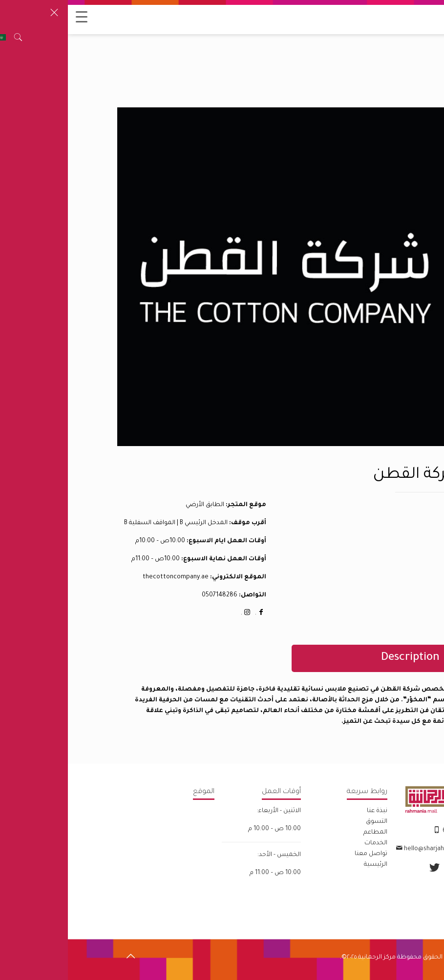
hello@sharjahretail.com (371, 849)
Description (342, 658)
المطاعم (307, 833)
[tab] (305, 658)
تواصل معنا (303, 854)
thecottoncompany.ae (108, 577)
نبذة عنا (309, 811)
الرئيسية (308, 865)
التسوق (309, 822)
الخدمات (308, 843)
